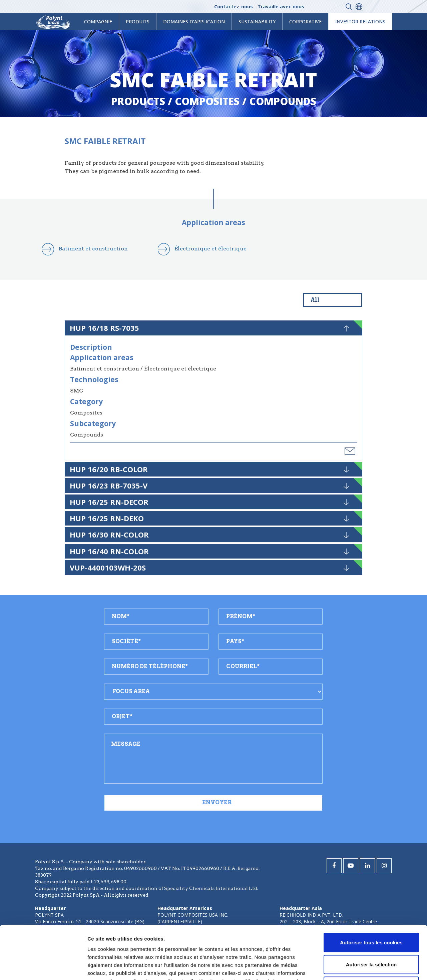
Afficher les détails (367, 967)
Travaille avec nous (281, 7)
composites (207, 101)
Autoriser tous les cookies (371, 892)
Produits (138, 22)
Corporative (305, 22)
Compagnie (98, 22)
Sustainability (257, 22)
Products (138, 101)
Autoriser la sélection (371, 914)
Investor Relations (360, 22)
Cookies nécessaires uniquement (371, 936)
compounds (283, 101)
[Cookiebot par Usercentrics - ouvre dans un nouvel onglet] (43, 967)
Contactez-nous (234, 7)
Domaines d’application (194, 22)
